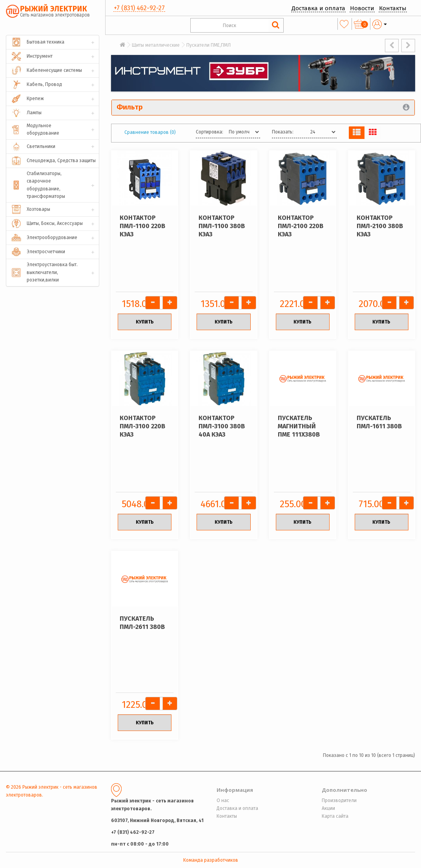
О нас (223, 800)
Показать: (283, 132)
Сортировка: (210, 132)
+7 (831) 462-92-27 (139, 8)
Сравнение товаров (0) (150, 132)
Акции (328, 808)
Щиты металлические (156, 45)
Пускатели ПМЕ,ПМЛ (209, 45)
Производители (339, 800)
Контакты (393, 8)
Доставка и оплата (318, 8)
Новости (362, 8)
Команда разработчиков (211, 860)
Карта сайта (335, 816)
